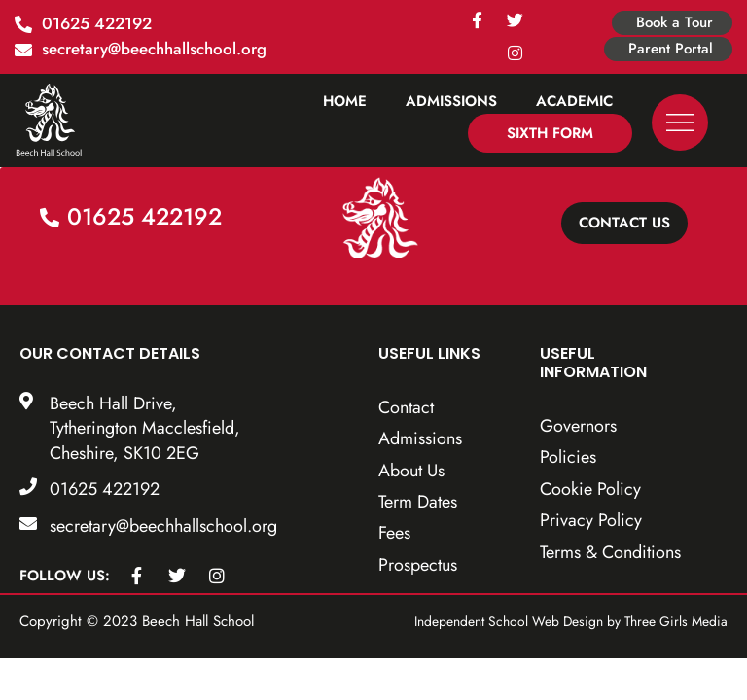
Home (345, 101)
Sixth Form (550, 133)
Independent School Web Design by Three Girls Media (575, 629)
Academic (574, 101)
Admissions (451, 101)
